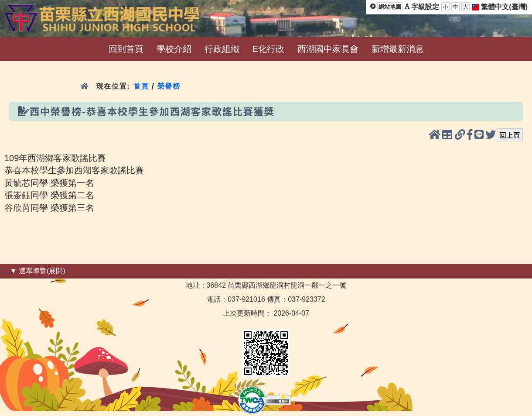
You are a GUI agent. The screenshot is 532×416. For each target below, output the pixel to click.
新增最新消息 (398, 49)
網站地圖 (390, 7)
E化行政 (268, 49)
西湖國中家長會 (328, 49)
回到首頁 (126, 49)
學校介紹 (174, 49)
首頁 (141, 86)
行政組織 (222, 49)
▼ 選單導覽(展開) (38, 271)
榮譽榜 (169, 86)
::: (5, 271)
